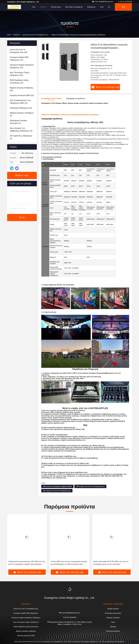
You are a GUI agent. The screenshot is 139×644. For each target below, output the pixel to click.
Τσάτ (123, 7)
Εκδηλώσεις (91, 7)
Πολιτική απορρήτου (113, 631)
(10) (20, 74)
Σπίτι (34, 7)
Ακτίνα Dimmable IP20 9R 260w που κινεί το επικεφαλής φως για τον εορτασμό (111, 563)
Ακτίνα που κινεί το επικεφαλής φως (35, 35)
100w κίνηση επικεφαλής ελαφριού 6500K (57, 486)
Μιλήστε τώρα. (22, 175)
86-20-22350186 (125, 2)
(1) (21, 137)
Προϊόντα (43, 7)
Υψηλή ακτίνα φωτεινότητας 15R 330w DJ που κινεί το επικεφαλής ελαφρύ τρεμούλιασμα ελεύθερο (27, 563)
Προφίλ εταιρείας (113, 609)
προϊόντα (16, 35)
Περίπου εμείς (56, 7)
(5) (22, 114)
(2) (18, 122)
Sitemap (113, 627)
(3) (21, 130)
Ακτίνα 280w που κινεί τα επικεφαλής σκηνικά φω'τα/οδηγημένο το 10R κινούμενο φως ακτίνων (69, 563)
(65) (21, 89)
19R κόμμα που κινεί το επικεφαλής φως (57, 491)
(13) (22, 66)
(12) (19, 59)
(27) (19, 81)
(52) (22, 95)
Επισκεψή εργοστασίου (113, 613)
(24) (19, 51)
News (113, 622)
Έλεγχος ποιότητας (113, 618)
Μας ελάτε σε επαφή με (74, 7)
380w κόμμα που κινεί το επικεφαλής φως (90, 486)
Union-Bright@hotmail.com (103, 2)
